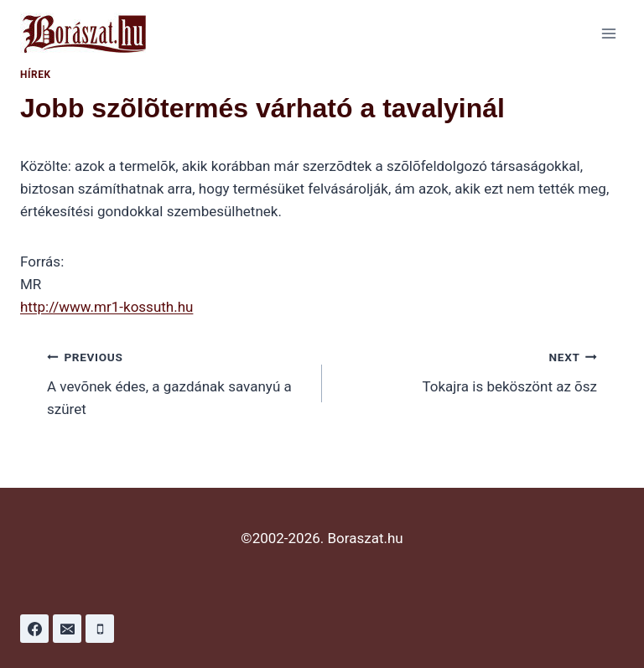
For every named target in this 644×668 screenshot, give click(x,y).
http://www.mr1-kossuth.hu (106, 307)
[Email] (67, 629)
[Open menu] (608, 33)
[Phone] (100, 629)
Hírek (36, 75)
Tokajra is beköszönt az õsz (467, 370)
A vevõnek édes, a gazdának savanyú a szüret (177, 381)
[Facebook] (34, 629)
